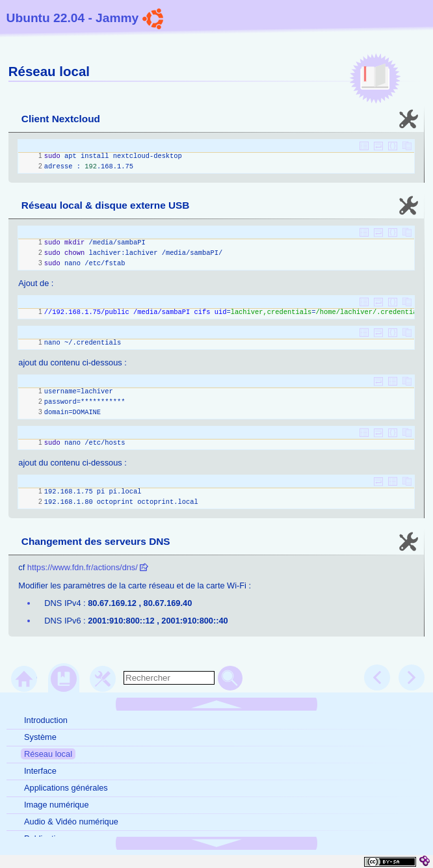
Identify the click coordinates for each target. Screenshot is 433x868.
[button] (364, 146)
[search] (169, 678)
